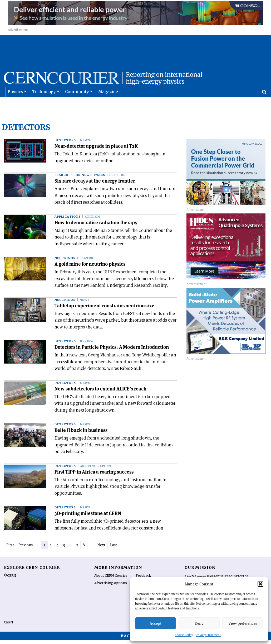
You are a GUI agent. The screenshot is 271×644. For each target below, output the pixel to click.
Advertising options (111, 587)
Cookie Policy (184, 635)
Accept (156, 623)
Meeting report (96, 469)
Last (130, 548)
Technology (44, 105)
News (85, 143)
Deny (199, 623)
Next (117, 548)
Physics (15, 105)
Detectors (65, 143)
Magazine (108, 105)
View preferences (243, 623)
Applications (68, 220)
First (11, 548)
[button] (260, 584)
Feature (117, 178)
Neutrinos (65, 261)
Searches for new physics (80, 178)
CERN (8, 626)
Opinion (92, 220)
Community (77, 105)
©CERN (10, 579)
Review (87, 344)
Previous (29, 548)
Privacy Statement (208, 635)
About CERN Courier (111, 579)
